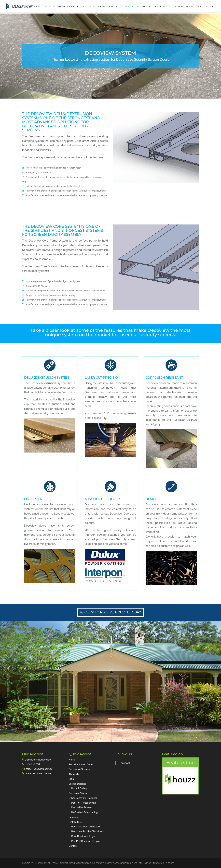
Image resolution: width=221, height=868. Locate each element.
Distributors (194, 6)
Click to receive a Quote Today (113, 612)
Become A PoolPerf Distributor (88, 831)
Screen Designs (106, 6)
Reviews (180, 6)
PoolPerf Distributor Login (85, 841)
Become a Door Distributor (86, 827)
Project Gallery (79, 788)
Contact (211, 6)
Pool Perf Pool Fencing (84, 803)
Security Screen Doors (38, 6)
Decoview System (129, 6)
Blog (92, 6)
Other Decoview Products (155, 6)
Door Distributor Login (83, 836)
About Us (82, 6)
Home (20, 6)
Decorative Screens (64, 6)
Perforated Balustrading (84, 812)
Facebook (125, 763)
